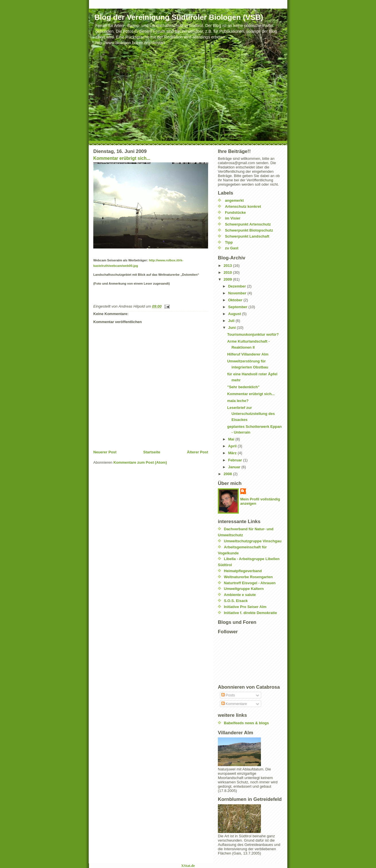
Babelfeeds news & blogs (246, 723)
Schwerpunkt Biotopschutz (249, 230)
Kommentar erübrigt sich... (122, 158)
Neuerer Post (105, 452)
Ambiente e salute (240, 595)
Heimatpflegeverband (243, 571)
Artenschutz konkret (243, 206)
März (233, 453)
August (235, 314)
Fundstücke (236, 212)
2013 (228, 266)
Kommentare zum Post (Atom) (140, 462)
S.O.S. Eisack (236, 601)
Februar (236, 460)
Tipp (229, 242)
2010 (228, 272)
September (238, 307)
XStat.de (188, 866)
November (238, 293)
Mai (232, 439)
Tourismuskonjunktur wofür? (253, 334)
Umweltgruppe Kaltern (244, 589)
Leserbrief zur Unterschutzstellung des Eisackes (251, 414)
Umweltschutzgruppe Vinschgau (253, 541)
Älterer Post (197, 452)
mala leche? (238, 401)
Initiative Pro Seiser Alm (245, 607)
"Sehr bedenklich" (243, 387)
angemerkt (234, 200)
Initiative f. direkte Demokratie (250, 613)
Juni (232, 328)
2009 (228, 279)
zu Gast (232, 248)
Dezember (238, 286)
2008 (228, 474)
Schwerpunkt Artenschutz (248, 224)
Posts (228, 695)
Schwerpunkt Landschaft (247, 236)
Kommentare (234, 704)
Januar (235, 467)
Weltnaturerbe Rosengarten (248, 577)
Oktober (236, 300)
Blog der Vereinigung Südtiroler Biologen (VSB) (179, 17)
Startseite (152, 452)
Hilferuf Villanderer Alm (248, 354)
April (233, 446)
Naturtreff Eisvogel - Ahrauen (250, 583)
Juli (232, 321)
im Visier (233, 218)
